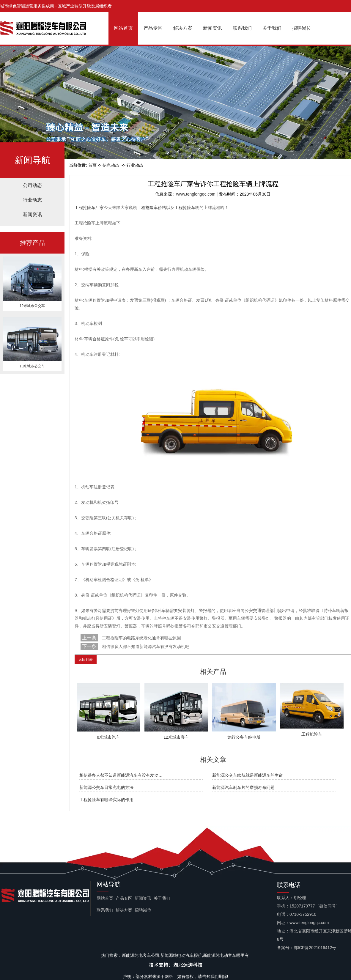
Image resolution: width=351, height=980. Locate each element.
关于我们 (272, 28)
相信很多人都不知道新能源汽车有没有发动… (121, 775)
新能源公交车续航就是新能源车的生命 (248, 775)
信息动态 (111, 165)
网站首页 (123, 28)
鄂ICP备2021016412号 (315, 948)
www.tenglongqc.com (196, 194)
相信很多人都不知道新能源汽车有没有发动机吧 (145, 646)
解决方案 (183, 28)
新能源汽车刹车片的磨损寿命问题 (243, 787)
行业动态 (32, 200)
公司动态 (32, 185)
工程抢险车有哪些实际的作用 (106, 800)
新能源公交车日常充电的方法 (106, 787)
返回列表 (86, 660)
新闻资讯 (213, 28)
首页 (92, 165)
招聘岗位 (302, 28)
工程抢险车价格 (152, 207)
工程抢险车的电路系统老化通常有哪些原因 (141, 638)
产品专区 (153, 28)
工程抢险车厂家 (89, 207)
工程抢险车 (185, 207)
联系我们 (242, 28)
